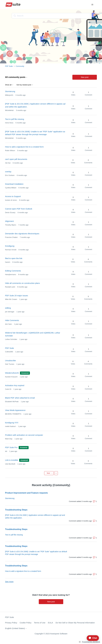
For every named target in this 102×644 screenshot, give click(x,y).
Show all (9, 85)
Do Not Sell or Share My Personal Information (75, 623)
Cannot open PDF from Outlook (19, 209)
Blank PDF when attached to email (20, 398)
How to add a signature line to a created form (24, 147)
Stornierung (10, 91)
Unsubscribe (10, 360)
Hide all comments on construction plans (22, 283)
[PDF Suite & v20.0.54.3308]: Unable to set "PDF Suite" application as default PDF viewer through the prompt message (36, 553)
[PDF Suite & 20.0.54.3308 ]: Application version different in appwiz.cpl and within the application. (35, 516)
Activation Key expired (15, 385)
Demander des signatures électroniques (22, 234)
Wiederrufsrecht (12, 373)
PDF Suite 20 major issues (17, 296)
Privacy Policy (11, 623)
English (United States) (16, 628)
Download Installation (14, 184)
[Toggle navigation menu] (92, 5)
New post (85, 77)
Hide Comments (12, 320)
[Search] (51, 16)
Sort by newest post (25, 85)
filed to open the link (14, 258)
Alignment (9, 221)
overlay (8, 172)
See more (9, 582)
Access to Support (13, 196)
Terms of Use (40, 623)
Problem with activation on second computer (24, 435)
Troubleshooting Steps (16, 510)
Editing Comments (13, 271)
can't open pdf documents (16, 159)
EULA (50, 623)
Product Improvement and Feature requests (27, 493)
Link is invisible (12, 460)
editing (8, 308)
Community (20, 66)
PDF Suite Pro (11, 447)
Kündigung (10, 246)
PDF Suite (9, 66)
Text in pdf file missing (15, 119)
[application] (92, 638)
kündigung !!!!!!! (12, 423)
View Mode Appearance (15, 410)
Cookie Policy (26, 623)
